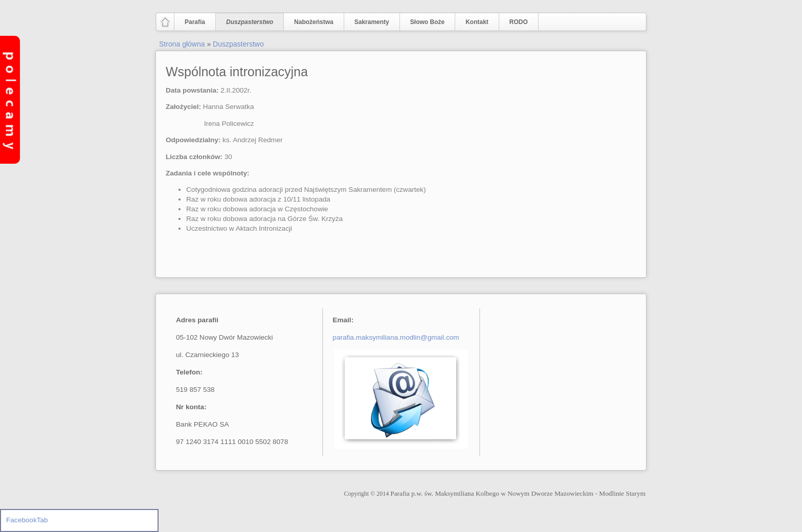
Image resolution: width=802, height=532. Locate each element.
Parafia (193, 22)
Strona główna (182, 44)
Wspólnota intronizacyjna (237, 72)
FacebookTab (27, 520)
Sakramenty (372, 22)
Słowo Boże (427, 22)
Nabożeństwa (311, 22)
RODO (519, 22)
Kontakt (477, 22)
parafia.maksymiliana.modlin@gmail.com (396, 337)
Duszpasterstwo (247, 22)
